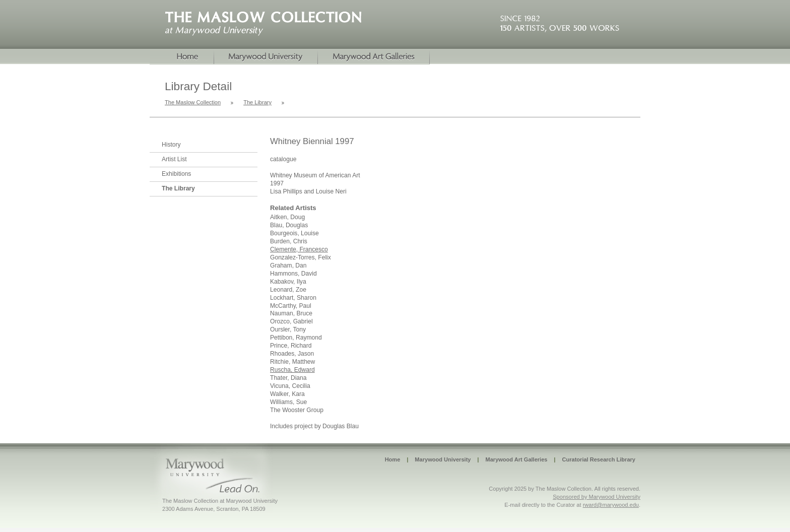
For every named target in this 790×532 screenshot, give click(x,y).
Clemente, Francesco (299, 249)
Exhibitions (176, 174)
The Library (257, 102)
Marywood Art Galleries (516, 459)
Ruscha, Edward (292, 370)
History (171, 145)
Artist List (174, 159)
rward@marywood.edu (611, 505)
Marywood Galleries (374, 57)
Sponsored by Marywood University (597, 497)
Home (182, 57)
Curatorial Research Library (599, 459)
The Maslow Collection (193, 102)
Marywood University (266, 57)
